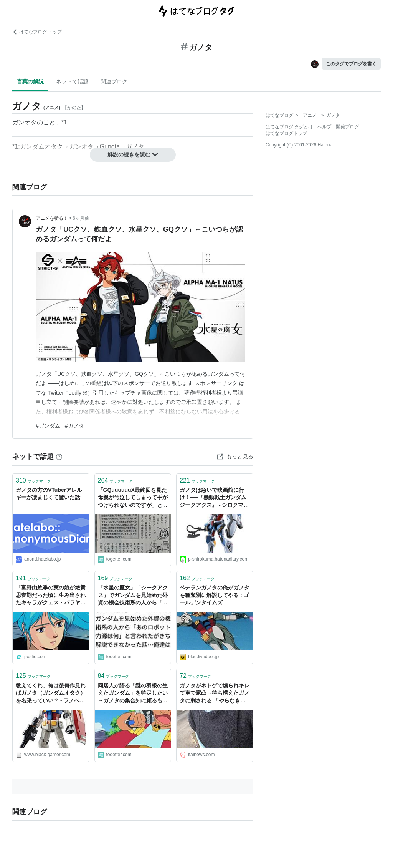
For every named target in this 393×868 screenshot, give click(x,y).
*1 (64, 122)
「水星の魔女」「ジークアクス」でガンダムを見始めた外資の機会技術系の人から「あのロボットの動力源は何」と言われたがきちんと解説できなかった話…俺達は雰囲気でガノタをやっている (133, 596)
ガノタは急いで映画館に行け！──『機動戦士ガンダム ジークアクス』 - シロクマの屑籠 (214, 498)
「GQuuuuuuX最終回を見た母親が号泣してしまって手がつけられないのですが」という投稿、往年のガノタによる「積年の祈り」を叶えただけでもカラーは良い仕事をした (133, 498)
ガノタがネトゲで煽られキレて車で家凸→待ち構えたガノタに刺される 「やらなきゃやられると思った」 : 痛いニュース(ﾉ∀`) (215, 694)
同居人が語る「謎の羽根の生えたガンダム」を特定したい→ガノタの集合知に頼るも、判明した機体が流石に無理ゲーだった (133, 694)
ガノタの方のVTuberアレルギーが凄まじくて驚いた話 (49, 494)
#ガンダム (48, 426)
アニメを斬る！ (52, 218)
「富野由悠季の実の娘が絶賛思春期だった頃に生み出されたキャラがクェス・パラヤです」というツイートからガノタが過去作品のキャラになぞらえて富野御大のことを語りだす (51, 596)
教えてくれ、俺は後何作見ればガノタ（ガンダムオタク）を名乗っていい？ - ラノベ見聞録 (51, 694)
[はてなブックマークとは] (59, 456)
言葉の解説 (30, 81)
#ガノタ (74, 426)
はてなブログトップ (286, 133)
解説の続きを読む (133, 154)
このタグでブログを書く (351, 64)
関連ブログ (114, 81)
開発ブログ (347, 127)
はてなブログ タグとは (289, 127)
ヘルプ (324, 127)
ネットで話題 (72, 81)
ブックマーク (33, 480)
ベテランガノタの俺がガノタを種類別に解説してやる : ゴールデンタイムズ (215, 595)
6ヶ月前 (81, 218)
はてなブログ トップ (37, 32)
